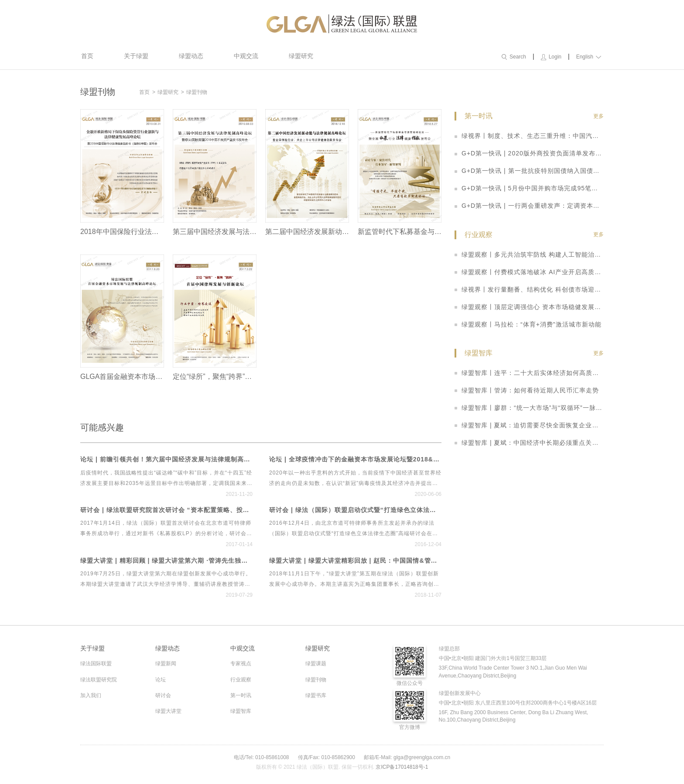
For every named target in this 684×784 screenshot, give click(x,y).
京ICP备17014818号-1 (402, 767)
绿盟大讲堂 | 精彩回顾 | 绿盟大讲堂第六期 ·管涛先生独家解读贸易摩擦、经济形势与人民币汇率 (166, 561)
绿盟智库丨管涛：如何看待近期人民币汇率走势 (527, 390)
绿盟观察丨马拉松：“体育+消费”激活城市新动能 (528, 324)
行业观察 (241, 680)
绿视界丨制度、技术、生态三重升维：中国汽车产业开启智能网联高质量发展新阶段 (529, 136)
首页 (87, 56)
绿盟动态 (191, 56)
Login (551, 57)
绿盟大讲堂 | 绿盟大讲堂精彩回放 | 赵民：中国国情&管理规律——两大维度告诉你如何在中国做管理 (355, 561)
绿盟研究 (301, 56)
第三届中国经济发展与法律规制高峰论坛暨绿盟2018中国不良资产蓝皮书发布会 (215, 232)
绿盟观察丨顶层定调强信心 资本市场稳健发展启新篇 (529, 307)
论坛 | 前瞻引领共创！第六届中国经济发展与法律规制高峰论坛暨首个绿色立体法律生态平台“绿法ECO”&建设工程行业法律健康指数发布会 (166, 459)
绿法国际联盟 (96, 664)
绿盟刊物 (197, 92)
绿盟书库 (316, 695)
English (589, 57)
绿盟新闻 (166, 664)
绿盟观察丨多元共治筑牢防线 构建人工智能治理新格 (529, 254)
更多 (598, 116)
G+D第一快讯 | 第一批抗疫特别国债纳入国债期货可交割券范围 (529, 171)
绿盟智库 (241, 711)
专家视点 (241, 664)
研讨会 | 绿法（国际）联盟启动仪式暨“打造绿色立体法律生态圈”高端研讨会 (355, 510)
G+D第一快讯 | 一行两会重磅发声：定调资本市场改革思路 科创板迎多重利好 (529, 206)
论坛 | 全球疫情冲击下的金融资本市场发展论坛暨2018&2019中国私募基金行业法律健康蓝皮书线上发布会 (355, 459)
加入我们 (91, 695)
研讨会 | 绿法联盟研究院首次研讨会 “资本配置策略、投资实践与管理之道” (166, 510)
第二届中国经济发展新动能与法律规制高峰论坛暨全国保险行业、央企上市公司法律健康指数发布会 (307, 232)
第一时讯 (241, 695)
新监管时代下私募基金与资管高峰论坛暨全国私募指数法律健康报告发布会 (400, 232)
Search (514, 57)
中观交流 (246, 56)
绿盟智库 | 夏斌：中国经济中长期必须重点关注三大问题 (529, 443)
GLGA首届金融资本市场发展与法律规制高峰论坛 (122, 377)
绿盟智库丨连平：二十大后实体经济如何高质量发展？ (529, 373)
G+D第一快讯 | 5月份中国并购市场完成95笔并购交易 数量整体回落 (529, 188)
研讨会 (163, 695)
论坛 (161, 680)
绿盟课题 (316, 664)
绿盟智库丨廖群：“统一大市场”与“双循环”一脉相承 (529, 408)
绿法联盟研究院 (99, 680)
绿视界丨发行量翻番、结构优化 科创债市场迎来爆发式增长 (529, 289)
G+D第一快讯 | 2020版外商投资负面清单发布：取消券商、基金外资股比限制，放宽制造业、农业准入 (529, 153)
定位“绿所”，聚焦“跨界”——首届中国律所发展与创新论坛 (215, 377)
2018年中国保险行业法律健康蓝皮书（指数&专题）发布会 (122, 232)
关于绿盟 (136, 56)
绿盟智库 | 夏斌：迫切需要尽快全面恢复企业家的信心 (529, 425)
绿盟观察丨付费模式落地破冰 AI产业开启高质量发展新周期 (529, 272)
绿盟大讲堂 (168, 711)
